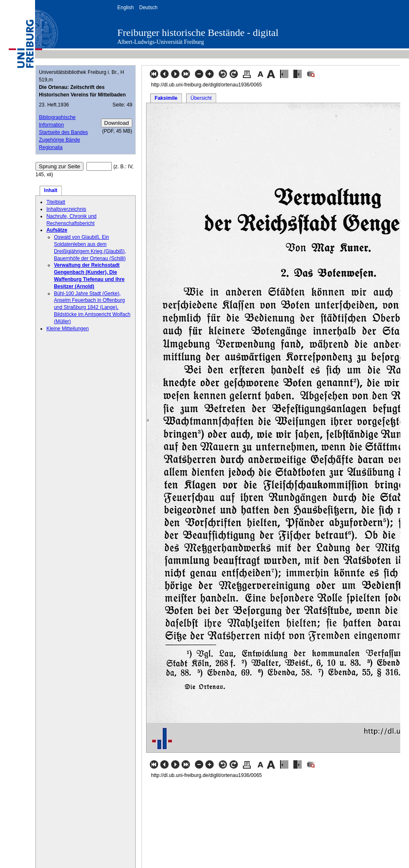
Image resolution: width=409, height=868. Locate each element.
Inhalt (51, 190)
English (125, 8)
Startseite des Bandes (63, 132)
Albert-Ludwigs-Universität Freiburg (161, 42)
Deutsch (148, 8)
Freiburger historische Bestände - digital (198, 33)
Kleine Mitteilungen (67, 329)
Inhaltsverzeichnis (66, 209)
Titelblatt (56, 202)
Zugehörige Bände (59, 140)
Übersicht (201, 98)
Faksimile (166, 98)
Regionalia (51, 147)
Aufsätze (57, 230)
